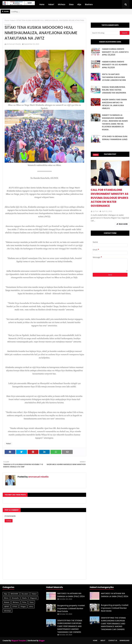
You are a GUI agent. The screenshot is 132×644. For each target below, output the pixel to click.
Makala (7, 602)
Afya (6, 594)
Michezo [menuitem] (61, 4)
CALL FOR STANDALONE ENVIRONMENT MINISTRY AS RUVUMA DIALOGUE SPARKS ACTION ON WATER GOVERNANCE (110, 198)
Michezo (16, 602)
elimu (31, 606)
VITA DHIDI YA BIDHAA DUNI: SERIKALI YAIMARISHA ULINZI (115, 138)
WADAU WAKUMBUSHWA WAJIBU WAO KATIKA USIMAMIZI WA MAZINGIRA (114, 90)
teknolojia (7, 611)
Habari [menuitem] (51, 4)
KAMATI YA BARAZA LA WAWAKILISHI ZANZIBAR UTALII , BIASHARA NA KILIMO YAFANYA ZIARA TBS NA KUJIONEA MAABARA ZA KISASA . (115, 122)
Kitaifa (24, 598)
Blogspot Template (19, 641)
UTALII (15, 606)
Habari (13, 20)
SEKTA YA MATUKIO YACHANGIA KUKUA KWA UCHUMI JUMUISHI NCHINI (114, 77)
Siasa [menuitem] (71, 4)
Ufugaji (23, 606)
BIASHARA (14, 594)
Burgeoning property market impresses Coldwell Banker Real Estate (71, 608)
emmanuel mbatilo (14, 44)
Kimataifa (15, 598)
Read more (123, 224)
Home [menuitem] (42, 4)
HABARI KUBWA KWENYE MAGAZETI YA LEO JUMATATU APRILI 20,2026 (115, 52)
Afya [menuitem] (79, 4)
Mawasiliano (125, 640)
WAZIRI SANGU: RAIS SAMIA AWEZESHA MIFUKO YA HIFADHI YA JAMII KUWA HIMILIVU (114, 104)
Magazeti (34, 598)
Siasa (32, 602)
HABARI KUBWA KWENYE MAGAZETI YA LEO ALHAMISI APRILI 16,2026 (115, 65)
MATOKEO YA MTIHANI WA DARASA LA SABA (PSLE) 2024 (71, 595)
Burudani (25, 594)
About (103, 640)
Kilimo (6, 598)
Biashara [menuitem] (89, 4)
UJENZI (6, 606)
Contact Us (113, 640)
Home (7, 20)
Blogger (42, 641)
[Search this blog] (105, 33)
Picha (24, 602)
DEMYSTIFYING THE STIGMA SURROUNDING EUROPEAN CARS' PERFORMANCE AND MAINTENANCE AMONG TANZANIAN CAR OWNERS (70, 626)
